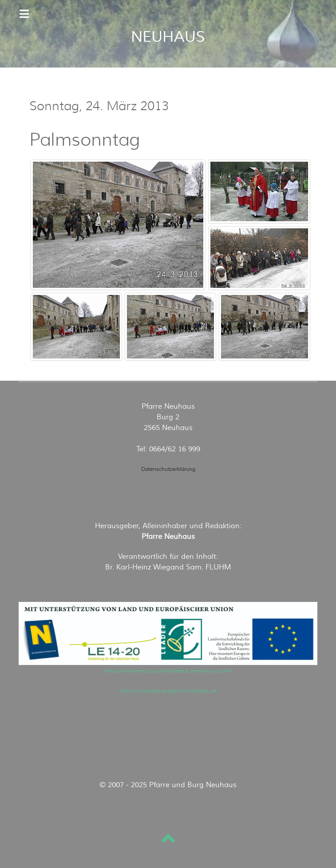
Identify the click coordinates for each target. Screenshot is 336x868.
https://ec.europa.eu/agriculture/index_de (168, 691)
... (168, 587)
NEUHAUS (168, 37)
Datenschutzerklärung (168, 469)
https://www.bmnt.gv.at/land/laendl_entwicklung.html (168, 671)
